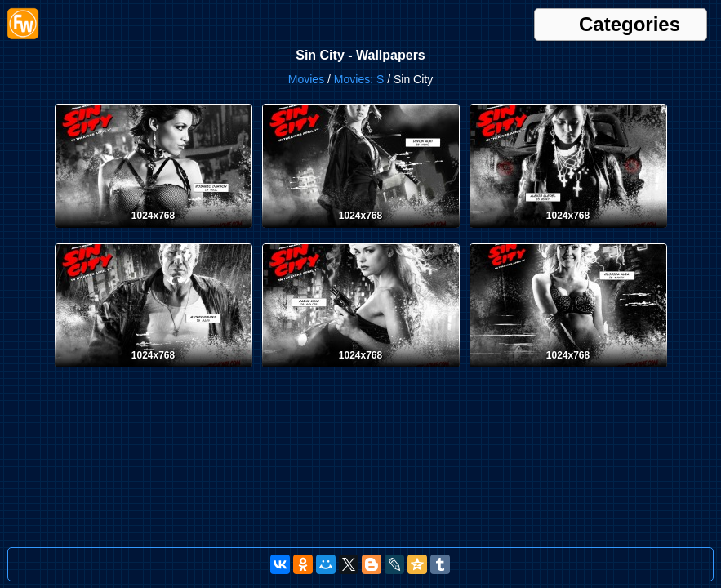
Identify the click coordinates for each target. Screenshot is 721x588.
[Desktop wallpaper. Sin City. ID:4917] (154, 371)
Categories (630, 24)
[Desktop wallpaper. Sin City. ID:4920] (154, 231)
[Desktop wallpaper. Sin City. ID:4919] (361, 231)
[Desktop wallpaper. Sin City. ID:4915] (568, 371)
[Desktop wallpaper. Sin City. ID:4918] (568, 231)
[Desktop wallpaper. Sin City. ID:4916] (361, 371)
